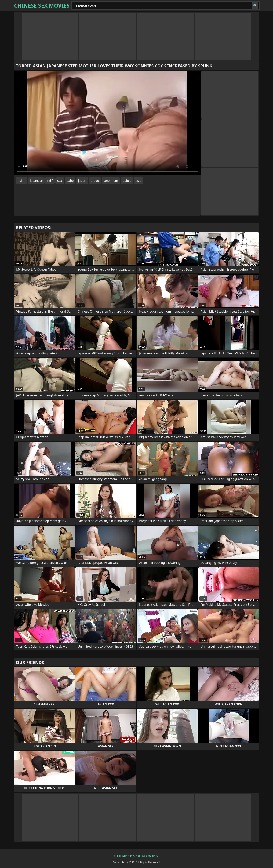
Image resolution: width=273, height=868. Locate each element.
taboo (95, 181)
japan (82, 181)
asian (22, 181)
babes (127, 181)
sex (60, 181)
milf (50, 181)
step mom (111, 181)
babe (70, 181)
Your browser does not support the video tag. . (107, 123)
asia (139, 181)
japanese (36, 181)
